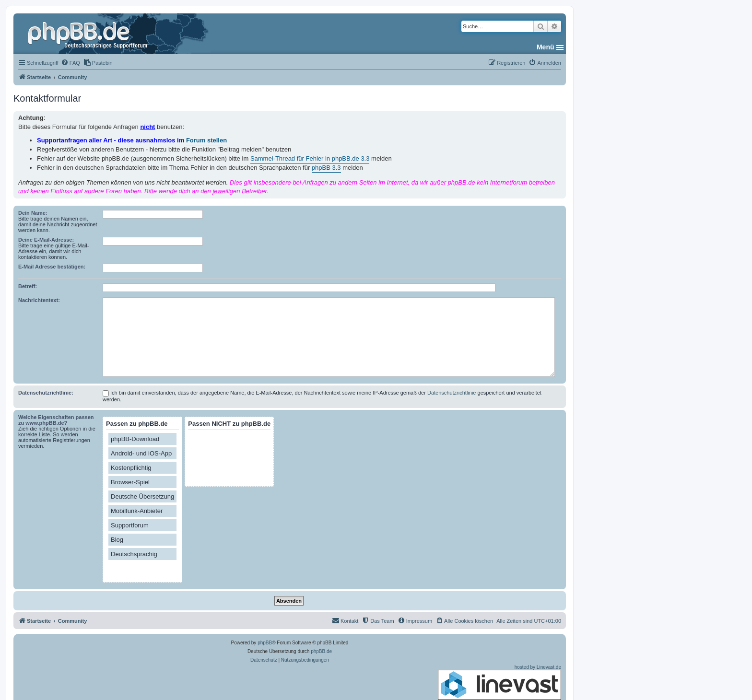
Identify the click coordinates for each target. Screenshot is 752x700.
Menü (546, 47)
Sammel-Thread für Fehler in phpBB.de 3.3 (310, 158)
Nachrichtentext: (39, 300)
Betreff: (28, 286)
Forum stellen (206, 140)
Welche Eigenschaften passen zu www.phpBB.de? (56, 420)
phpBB (265, 643)
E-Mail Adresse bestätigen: (52, 267)
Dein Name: (33, 213)
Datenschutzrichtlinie (452, 393)
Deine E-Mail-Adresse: (46, 240)
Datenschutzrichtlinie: (46, 393)
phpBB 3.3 (326, 168)
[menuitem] (70, 63)
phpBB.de (321, 651)
